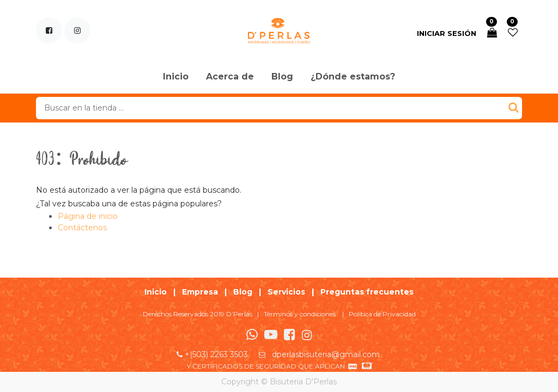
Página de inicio (88, 216)
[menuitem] (176, 77)
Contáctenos (82, 228)
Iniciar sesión (447, 33)
